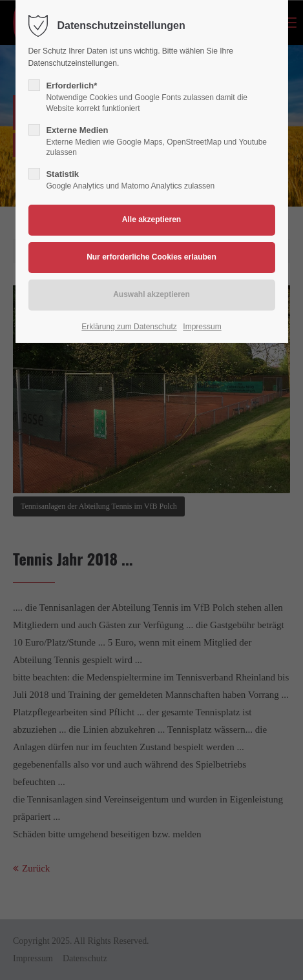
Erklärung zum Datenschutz (129, 327)
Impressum (202, 327)
